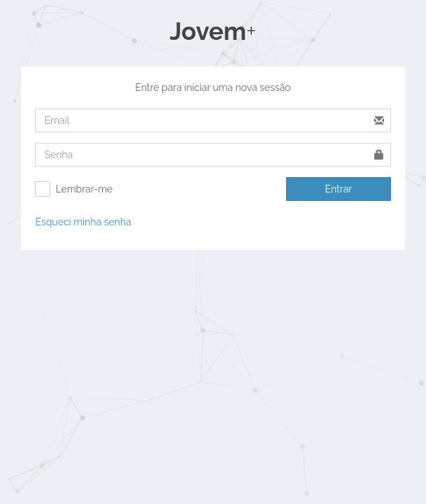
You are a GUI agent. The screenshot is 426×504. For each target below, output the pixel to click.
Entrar (339, 189)
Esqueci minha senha (83, 222)
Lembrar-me (84, 189)
